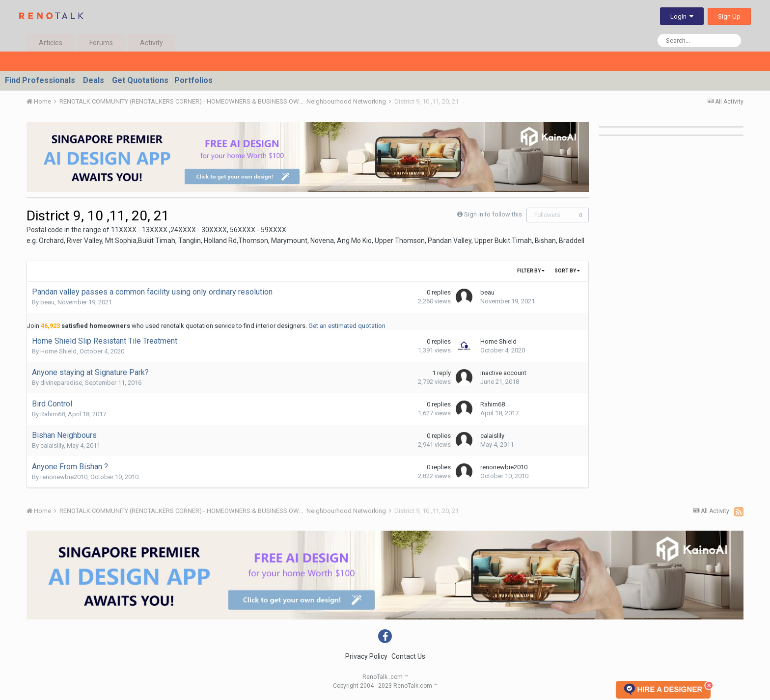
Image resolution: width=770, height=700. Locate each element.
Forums (101, 43)
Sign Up (729, 16)
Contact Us (408, 656)
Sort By (567, 271)
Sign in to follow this (493, 214)
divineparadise (61, 383)
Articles (51, 43)
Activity (151, 43)
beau (47, 302)
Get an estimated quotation (347, 326)
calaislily (52, 445)
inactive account (503, 373)
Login (682, 16)
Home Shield (58, 351)
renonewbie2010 (64, 477)
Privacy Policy (366, 656)
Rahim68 (53, 414)
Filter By (531, 271)
